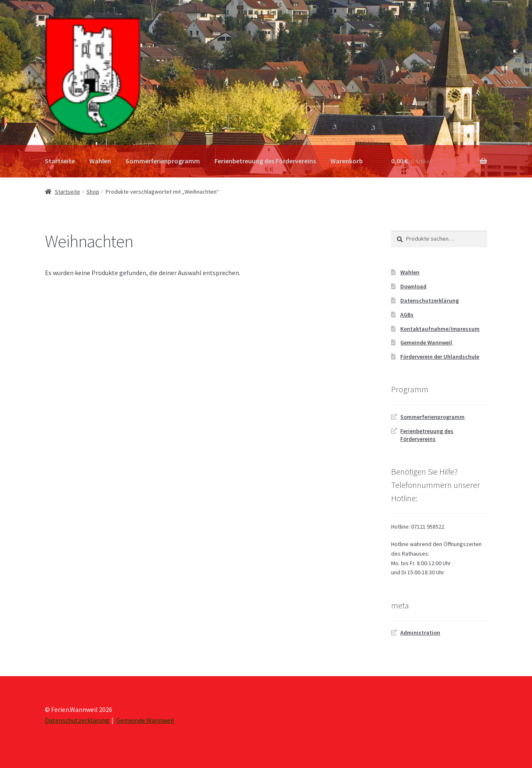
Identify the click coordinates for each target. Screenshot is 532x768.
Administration (420, 633)
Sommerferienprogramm (163, 161)
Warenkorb (347, 161)
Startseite (60, 161)
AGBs (407, 315)
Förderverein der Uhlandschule (440, 357)
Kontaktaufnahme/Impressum (440, 329)
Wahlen (100, 161)
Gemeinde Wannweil (426, 342)
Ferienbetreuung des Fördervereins (265, 161)
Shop (93, 192)
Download (413, 286)
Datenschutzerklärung (430, 300)
